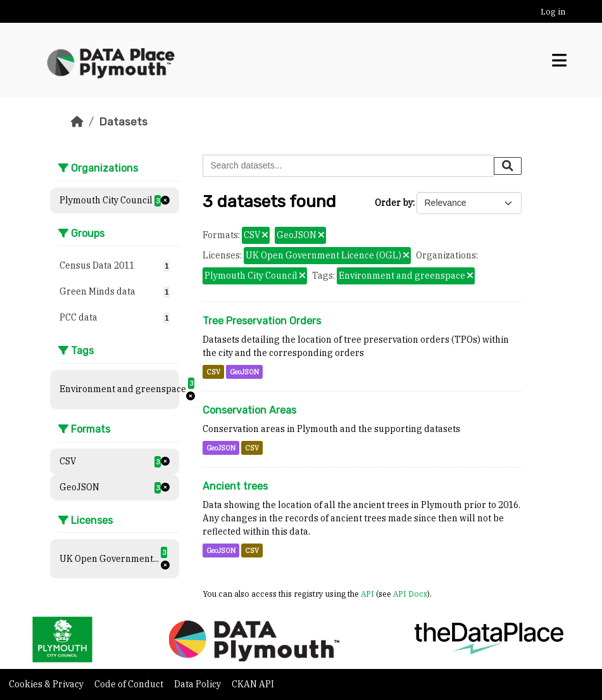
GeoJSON (244, 372)
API (367, 594)
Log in (553, 12)
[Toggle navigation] (559, 60)
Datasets (123, 122)
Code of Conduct (130, 684)
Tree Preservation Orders (262, 321)
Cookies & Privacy (47, 684)
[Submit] (508, 166)
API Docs (410, 594)
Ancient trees (235, 486)
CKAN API (253, 684)
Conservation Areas (249, 410)
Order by (394, 203)
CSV (213, 372)
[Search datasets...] (348, 166)
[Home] (77, 122)
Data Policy (198, 684)
